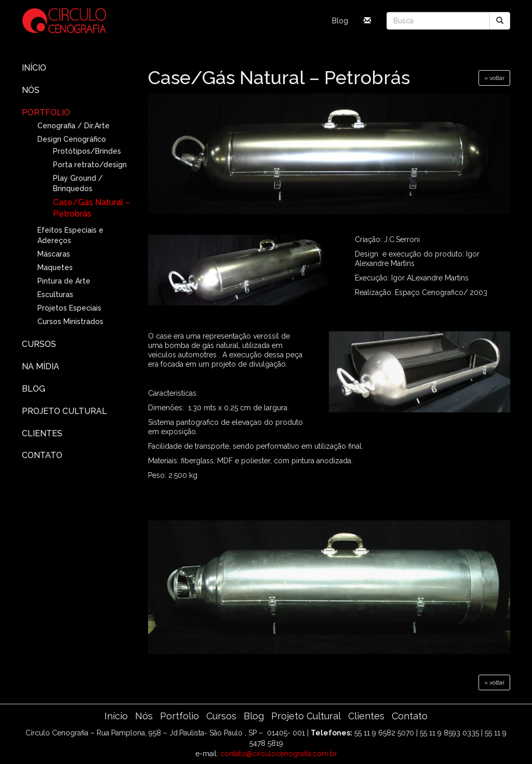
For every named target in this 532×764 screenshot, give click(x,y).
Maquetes (55, 267)
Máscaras (54, 254)
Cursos (39, 344)
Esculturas (55, 294)
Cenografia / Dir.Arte (74, 126)
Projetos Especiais (69, 308)
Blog (340, 21)
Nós (31, 90)
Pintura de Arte (64, 281)
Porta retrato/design (90, 165)
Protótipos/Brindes (87, 151)
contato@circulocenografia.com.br (279, 754)
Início (34, 68)
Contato (42, 455)
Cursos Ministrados (70, 321)
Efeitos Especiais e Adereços (70, 235)
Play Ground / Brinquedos (78, 183)
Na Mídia (41, 366)
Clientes (42, 433)
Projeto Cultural (64, 411)
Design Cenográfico (72, 139)
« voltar (494, 78)
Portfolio (46, 112)
